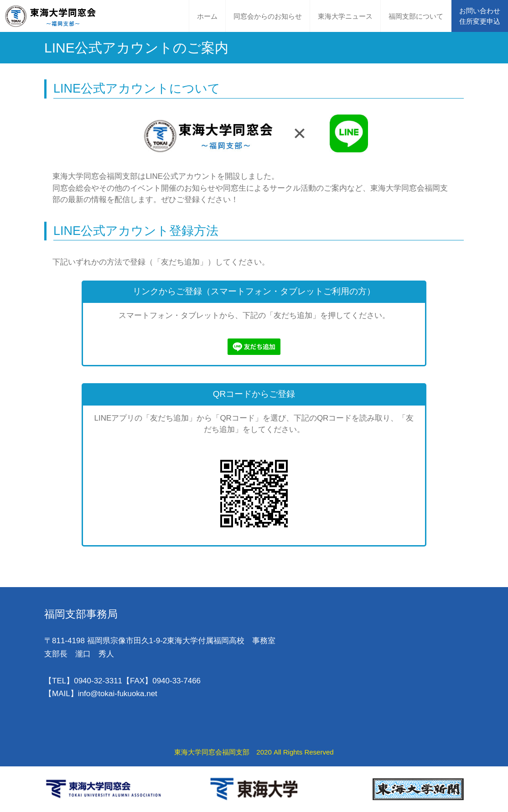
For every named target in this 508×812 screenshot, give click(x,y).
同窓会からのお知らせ (268, 16)
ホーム (207, 16)
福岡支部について (416, 16)
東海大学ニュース (345, 16)
